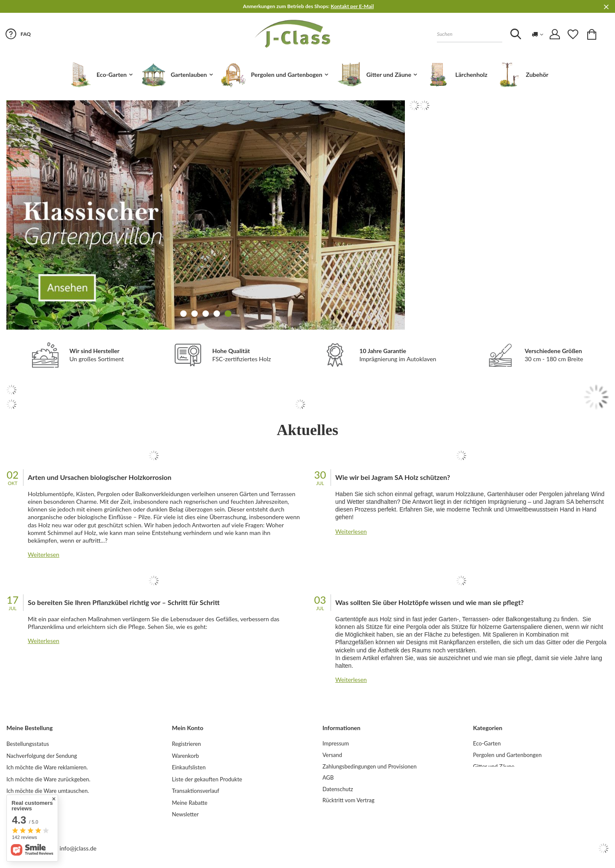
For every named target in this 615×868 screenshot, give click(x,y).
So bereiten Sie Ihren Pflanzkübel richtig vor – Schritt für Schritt (124, 602)
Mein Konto (188, 728)
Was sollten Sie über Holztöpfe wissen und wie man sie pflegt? (429, 602)
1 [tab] (183, 314)
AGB (328, 778)
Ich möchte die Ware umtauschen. (48, 791)
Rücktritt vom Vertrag (348, 800)
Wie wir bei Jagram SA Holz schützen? (393, 477)
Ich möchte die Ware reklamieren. (47, 767)
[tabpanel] (206, 215)
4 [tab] (217, 314)
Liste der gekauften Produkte (207, 779)
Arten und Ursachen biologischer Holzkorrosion (100, 477)
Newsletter (186, 814)
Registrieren (187, 744)
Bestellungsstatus (28, 744)
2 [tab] (195, 314)
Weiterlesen (44, 554)
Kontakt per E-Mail (352, 6)
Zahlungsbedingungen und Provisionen (369, 767)
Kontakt (16, 803)
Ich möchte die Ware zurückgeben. (48, 779)
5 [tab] (228, 314)
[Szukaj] (516, 34)
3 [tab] (206, 314)
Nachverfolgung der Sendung (42, 756)
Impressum (336, 744)
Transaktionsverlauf (196, 791)
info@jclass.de (78, 848)
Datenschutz (338, 789)
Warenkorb (186, 756)
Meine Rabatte (190, 803)
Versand (332, 755)
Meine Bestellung (29, 728)
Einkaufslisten (189, 767)
